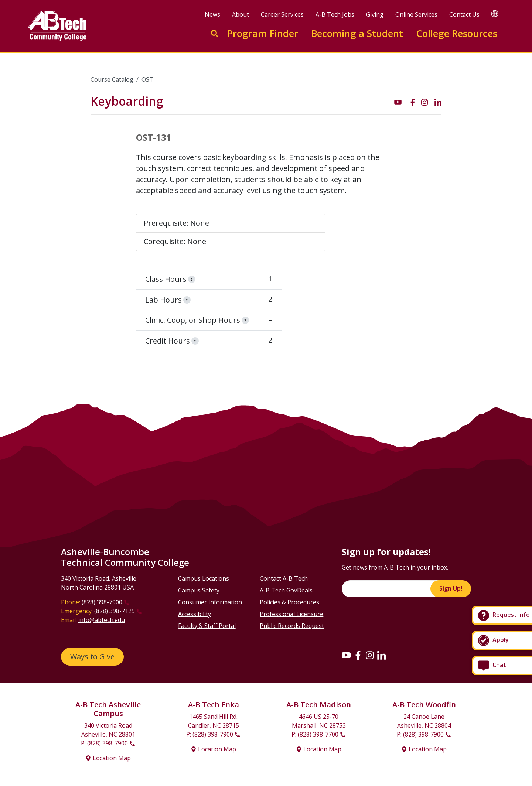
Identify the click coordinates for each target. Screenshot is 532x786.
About (241, 14)
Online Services (416, 14)
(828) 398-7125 (115, 611)
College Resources (457, 33)
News (212, 14)
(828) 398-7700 (318, 734)
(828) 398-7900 (102, 602)
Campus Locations (204, 578)
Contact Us (464, 14)
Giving (375, 14)
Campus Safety (199, 590)
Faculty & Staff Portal (207, 626)
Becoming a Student (357, 33)
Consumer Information (210, 602)
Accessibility (195, 614)
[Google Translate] (495, 13)
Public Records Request (292, 626)
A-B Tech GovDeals (286, 590)
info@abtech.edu (102, 620)
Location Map (112, 758)
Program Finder (263, 33)
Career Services (282, 14)
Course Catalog (112, 79)
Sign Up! (451, 588)
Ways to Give (92, 657)
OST (147, 79)
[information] (192, 279)
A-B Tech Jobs (335, 14)
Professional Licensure (291, 614)
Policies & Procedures (289, 602)
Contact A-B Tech (284, 578)
